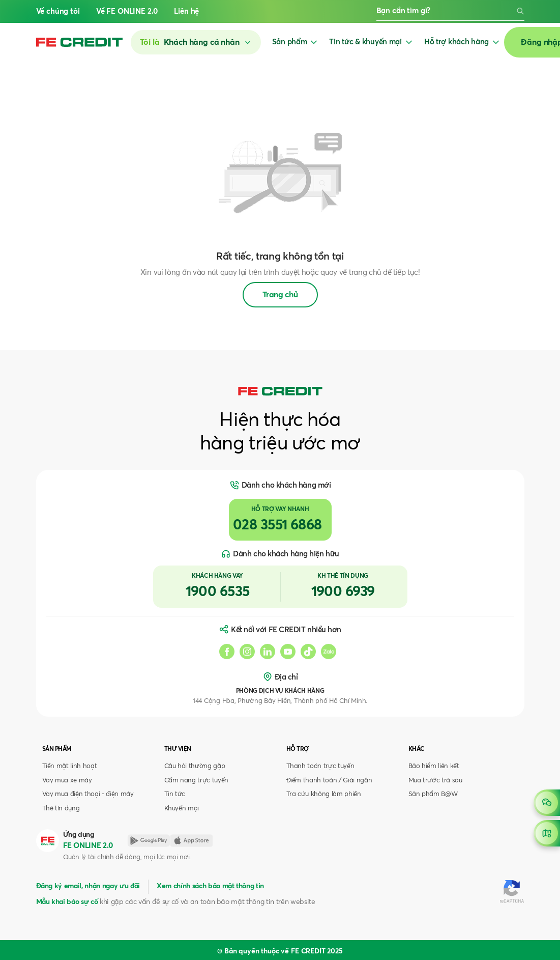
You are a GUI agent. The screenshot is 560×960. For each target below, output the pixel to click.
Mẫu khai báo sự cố (67, 902)
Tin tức (175, 794)
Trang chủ (280, 295)
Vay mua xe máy (67, 781)
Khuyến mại (182, 809)
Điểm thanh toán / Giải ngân (329, 781)
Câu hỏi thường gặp (195, 766)
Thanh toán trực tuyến (320, 766)
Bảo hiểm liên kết (434, 766)
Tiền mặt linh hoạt (70, 766)
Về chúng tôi (58, 11)
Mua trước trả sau (435, 781)
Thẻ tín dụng (61, 809)
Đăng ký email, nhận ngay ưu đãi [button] (88, 886)
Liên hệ (186, 11)
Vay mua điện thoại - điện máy (88, 794)
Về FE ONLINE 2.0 (127, 11)
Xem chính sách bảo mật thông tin (210, 886)
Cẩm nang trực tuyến (197, 781)
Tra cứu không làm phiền (324, 794)
